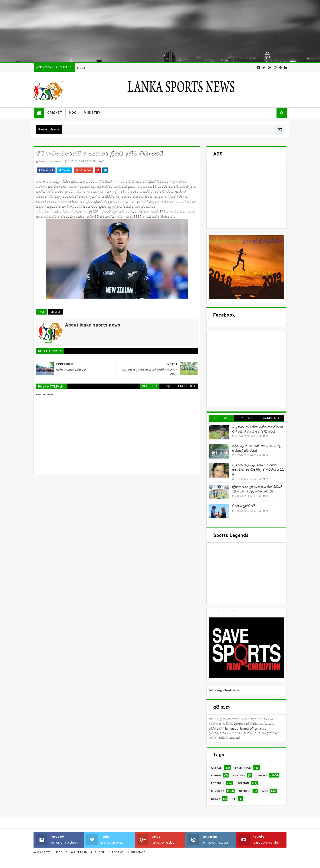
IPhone (98, 852)
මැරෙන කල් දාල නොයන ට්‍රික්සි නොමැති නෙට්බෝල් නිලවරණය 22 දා (258, 469)
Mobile (61, 852)
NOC (73, 113)
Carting (239, 775)
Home (82, 68)
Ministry (92, 113)
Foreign (243, 783)
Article (216, 768)
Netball (245, 791)
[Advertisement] (133, 31)
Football (218, 783)
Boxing (216, 775)
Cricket (55, 113)
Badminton (243, 768)
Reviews (116, 852)
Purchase (136, 852)
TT (234, 799)
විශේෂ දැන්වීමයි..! (245, 506)
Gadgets (42, 852)
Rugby (215, 799)
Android (79, 852)
